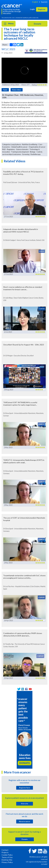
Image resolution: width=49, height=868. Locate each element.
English (35, 2)
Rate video (17, 90)
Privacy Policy (7, 862)
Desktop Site (7, 860)
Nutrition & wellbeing (30, 144)
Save (5, 90)
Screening (26, 154)
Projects (5, 852)
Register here (25, 788)
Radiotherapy (36, 154)
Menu (9, 24)
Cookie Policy (7, 855)
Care (40, 144)
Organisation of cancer (37, 147)
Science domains (22, 149)
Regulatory (11, 149)
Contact (5, 850)
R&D (4, 149)
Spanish (44, 2)
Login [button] (32, 9)
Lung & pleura (16, 144)
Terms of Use (7, 857)
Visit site (24, 804)
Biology (33, 152)
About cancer (24, 821)
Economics (6, 147)
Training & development (20, 152)
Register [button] (42, 9)
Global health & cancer (19, 147)
